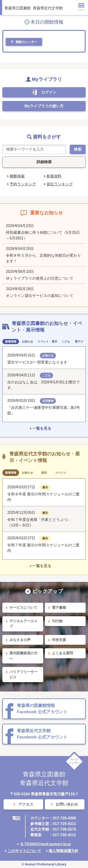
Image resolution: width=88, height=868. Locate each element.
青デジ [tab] (79, 342)
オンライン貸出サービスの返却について (40, 296)
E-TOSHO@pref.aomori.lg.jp (46, 844)
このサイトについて (24, 851)
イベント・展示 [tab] (47, 342)
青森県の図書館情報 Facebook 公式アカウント (42, 709)
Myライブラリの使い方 (44, 106)
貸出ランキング (60, 184)
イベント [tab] (61, 473)
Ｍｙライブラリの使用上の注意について (40, 278)
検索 (78, 149)
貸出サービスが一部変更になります (37, 362)
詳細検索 (44, 162)
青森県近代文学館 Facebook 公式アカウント (42, 734)
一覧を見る (42, 428)
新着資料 (54, 176)
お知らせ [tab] (27, 342)
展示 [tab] (44, 473)
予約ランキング (23, 184)
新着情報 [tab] (11, 342)
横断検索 (17, 176)
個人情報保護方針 (64, 851)
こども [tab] (66, 342)
